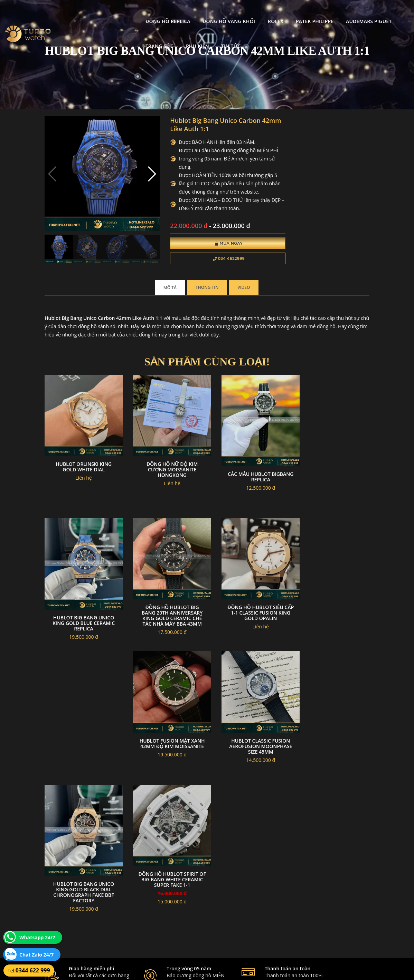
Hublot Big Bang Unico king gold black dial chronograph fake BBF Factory (81, 745)
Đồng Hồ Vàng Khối (160, 12)
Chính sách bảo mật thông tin (185, 885)
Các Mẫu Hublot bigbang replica (249, 473)
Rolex (207, 12)
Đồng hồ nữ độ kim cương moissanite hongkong (165, 466)
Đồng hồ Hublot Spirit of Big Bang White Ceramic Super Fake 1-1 (165, 733)
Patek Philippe (246, 12)
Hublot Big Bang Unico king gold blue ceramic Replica (333, 476)
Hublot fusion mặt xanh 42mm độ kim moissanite (249, 604)
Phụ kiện (388, 12)
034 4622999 (215, 259)
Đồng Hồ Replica (99, 12)
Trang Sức (350, 12)
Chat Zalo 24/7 (36, 955)
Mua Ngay (215, 244)
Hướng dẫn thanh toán (178, 901)
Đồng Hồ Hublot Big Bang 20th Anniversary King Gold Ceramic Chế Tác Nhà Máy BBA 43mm (81, 607)
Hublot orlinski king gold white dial (81, 464)
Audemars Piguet (300, 12)
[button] (143, 170)
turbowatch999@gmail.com (84, 918)
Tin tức (87, 37)
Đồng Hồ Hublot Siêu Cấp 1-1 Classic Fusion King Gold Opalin (165, 604)
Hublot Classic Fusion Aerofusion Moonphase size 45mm (333, 604)
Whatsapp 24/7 (37, 937)
